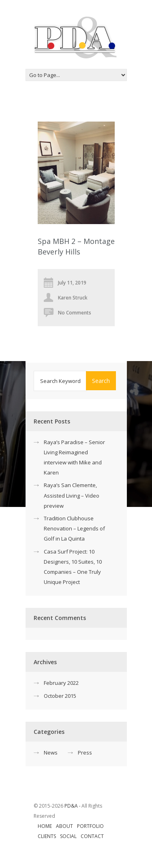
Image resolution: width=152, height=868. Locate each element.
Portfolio (90, 826)
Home (45, 826)
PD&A (71, 806)
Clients (47, 836)
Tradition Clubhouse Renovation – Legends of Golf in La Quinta (74, 528)
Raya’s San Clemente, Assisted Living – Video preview (72, 495)
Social (68, 836)
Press (85, 753)
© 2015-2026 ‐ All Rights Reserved (68, 811)
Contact (92, 836)
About (64, 826)
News (51, 753)
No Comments (75, 313)
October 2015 (60, 696)
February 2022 (61, 683)
